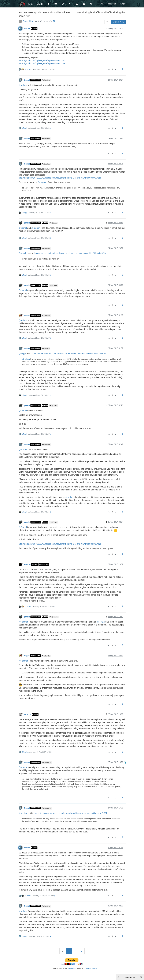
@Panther (54, 617)
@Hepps (42, 182)
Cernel (27, 80)
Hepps (27, 315)
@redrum (46, 80)
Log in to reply (118, 22)
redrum (27, 29)
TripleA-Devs (72, 968)
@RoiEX (101, 622)
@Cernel (46, 139)
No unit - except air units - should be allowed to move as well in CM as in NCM (70, 253)
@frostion (23, 767)
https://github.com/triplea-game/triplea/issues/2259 (42, 63)
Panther (27, 564)
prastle (27, 223)
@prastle (46, 248)
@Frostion (46, 762)
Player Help (28, 21)
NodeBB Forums (91, 968)
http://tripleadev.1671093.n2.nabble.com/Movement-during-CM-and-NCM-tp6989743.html (60, 178)
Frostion (28, 714)
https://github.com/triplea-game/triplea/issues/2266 (42, 60)
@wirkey (69, 497)
